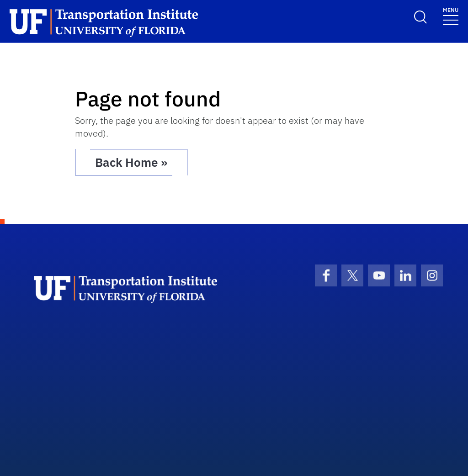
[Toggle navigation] (451, 16)
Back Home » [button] (131, 162)
